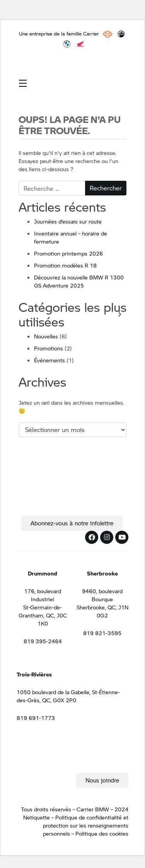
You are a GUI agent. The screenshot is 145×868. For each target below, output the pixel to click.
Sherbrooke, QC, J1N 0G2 (102, 611)
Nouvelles (46, 336)
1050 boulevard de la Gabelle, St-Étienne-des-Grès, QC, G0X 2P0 (68, 696)
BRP (121, 34)
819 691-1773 (36, 718)
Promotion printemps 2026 (68, 253)
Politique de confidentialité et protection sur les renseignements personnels (86, 825)
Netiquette (37, 817)
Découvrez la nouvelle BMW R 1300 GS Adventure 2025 (79, 281)
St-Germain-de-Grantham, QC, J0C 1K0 (43, 615)
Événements (49, 360)
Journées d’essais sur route (68, 221)
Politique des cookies (102, 833)
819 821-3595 (102, 633)
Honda (80, 44)
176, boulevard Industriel (43, 595)
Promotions (49, 348)
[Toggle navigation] (23, 83)
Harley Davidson (107, 34)
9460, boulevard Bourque (102, 595)
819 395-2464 (43, 641)
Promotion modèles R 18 (65, 265)
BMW (67, 44)
